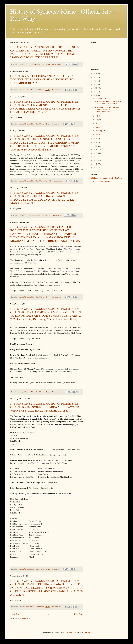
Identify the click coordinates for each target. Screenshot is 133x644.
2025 (96, 77)
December (100, 99)
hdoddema (70, 632)
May (98, 120)
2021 (96, 92)
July (97, 116)
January (99, 134)
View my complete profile (100, 181)
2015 (96, 153)
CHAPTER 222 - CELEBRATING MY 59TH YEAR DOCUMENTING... (108, 109)
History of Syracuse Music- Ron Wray (108, 178)
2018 (96, 142)
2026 (96, 74)
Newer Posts (15, 614)
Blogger (87, 632)
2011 (96, 168)
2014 (96, 157)
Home (47, 614)
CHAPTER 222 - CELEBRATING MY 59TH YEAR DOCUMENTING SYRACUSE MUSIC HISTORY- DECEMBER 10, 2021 (43, 79)
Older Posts (78, 614)
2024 (96, 81)
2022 (96, 88)
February (99, 131)
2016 (96, 150)
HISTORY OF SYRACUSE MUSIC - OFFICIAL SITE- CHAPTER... (109, 103)
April (98, 123)
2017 (96, 146)
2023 (96, 85)
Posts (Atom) (25, 618)
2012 (96, 164)
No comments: (57, 64)
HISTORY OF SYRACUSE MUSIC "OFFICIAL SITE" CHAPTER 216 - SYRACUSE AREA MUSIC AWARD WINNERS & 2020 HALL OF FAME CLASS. (45, 407)
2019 (96, 139)
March (98, 127)
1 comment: (56, 124)
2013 (96, 161)
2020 (96, 95)
